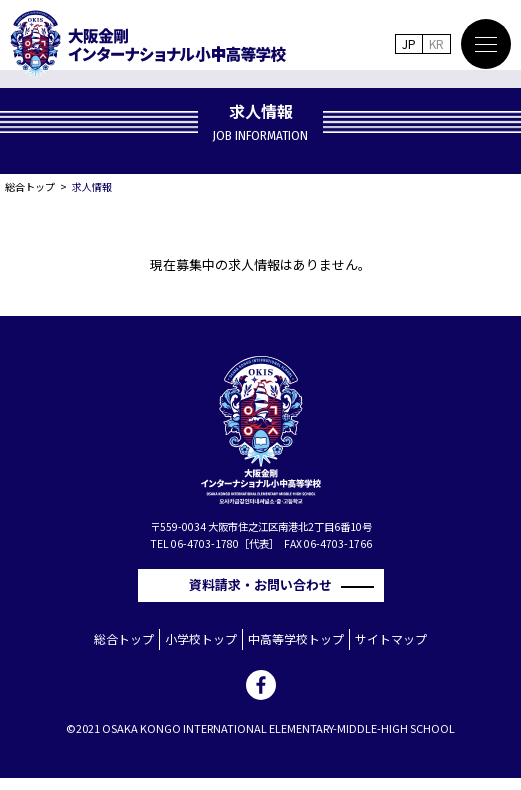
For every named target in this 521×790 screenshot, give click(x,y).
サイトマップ (391, 638)
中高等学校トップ (296, 638)
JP (409, 43)
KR (436, 43)
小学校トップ (201, 638)
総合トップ (30, 186)
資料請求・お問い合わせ (267, 584)
